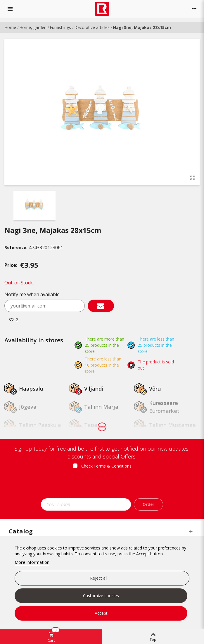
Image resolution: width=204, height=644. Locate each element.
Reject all (99, 578)
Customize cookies (101, 596)
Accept (101, 613)
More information (32, 562)
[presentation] (102, 485)
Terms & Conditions (113, 466)
